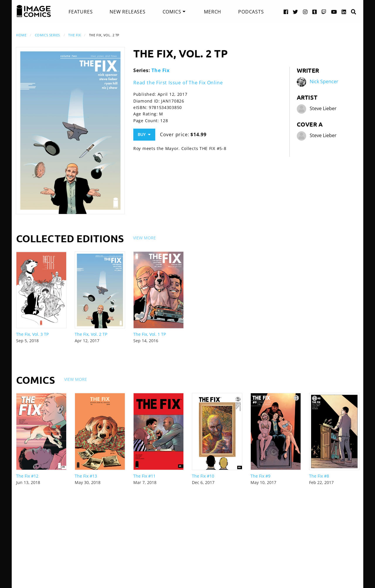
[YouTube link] (334, 12)
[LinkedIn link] (344, 12)
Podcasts (251, 12)
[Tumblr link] (315, 12)
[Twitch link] (324, 12)
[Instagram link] (305, 12)
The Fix (74, 35)
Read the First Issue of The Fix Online (178, 83)
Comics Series (47, 35)
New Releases (128, 12)
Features (81, 12)
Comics (172, 12)
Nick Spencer (324, 81)
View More (144, 238)
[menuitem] (81, 12)
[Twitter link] (295, 12)
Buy (144, 134)
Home (21, 35)
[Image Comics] (34, 11)
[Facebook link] (286, 12)
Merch (213, 12)
